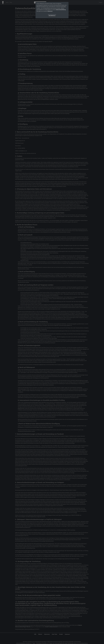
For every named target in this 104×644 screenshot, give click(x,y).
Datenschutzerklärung (61, 10)
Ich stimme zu (52, 16)
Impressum (50, 11)
